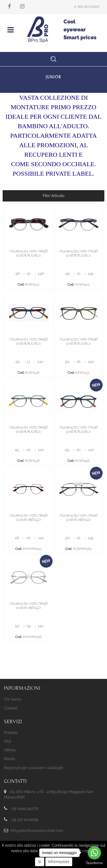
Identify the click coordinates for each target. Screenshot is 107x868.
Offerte (10, 750)
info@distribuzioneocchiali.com (37, 831)
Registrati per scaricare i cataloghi (33, 768)
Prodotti (11, 733)
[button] (87, 7)
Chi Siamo (13, 699)
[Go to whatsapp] (94, 853)
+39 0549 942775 (25, 808)
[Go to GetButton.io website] (94, 863)
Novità (9, 759)
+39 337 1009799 (24, 819)
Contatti (11, 708)
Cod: (21, 285)
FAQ (7, 741)
